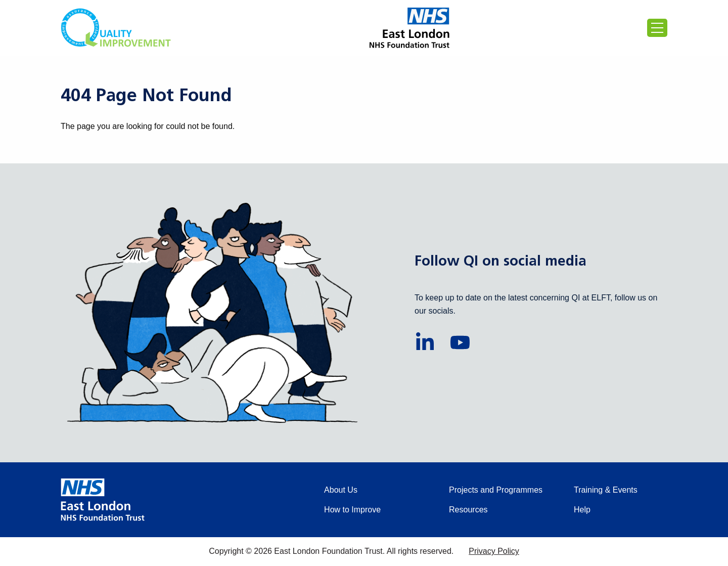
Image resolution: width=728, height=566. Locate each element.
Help (582, 510)
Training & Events (606, 490)
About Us (341, 490)
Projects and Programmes (496, 490)
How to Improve (352, 510)
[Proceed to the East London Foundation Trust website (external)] (409, 28)
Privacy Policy (494, 551)
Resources (468, 510)
